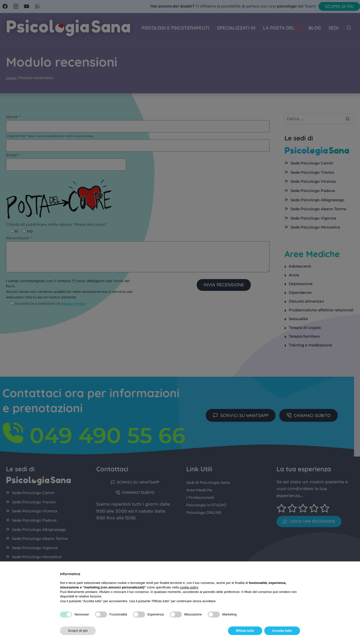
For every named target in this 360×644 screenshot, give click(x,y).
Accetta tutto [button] (282, 631)
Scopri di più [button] (78, 631)
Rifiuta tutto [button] (245, 631)
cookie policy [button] (189, 587)
